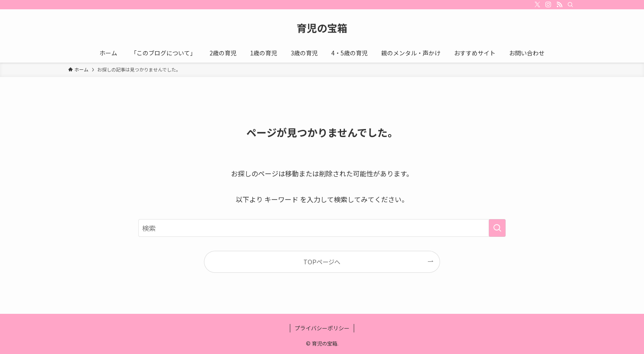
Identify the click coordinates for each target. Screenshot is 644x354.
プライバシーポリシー (322, 328)
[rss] (559, 5)
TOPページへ (322, 262)
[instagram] (548, 5)
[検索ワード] (322, 228)
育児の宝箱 (322, 28)
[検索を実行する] (497, 228)
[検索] (570, 5)
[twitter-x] (537, 5)
